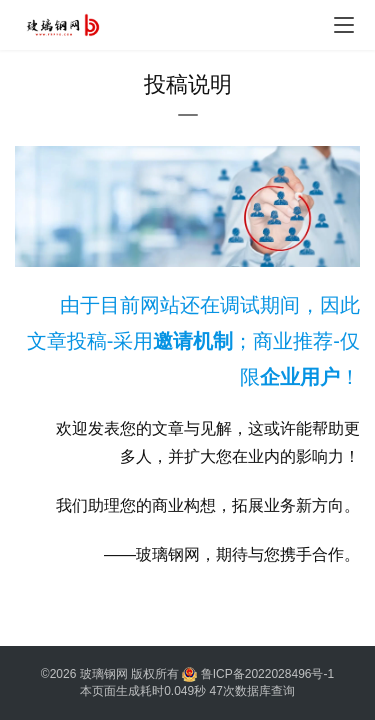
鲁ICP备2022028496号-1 (267, 674)
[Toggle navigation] (344, 25)
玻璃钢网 (104, 674)
